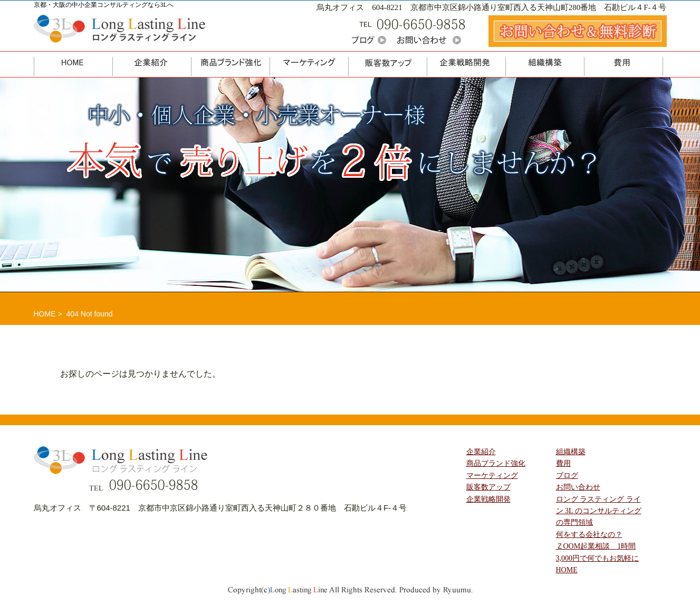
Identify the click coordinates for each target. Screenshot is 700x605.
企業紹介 (481, 452)
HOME (45, 314)
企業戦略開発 (488, 499)
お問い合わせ (578, 487)
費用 (563, 463)
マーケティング (492, 476)
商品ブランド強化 (496, 463)
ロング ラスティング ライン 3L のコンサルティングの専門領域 (599, 511)
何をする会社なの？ (589, 535)
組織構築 (571, 452)
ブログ (567, 476)
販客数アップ (488, 487)
